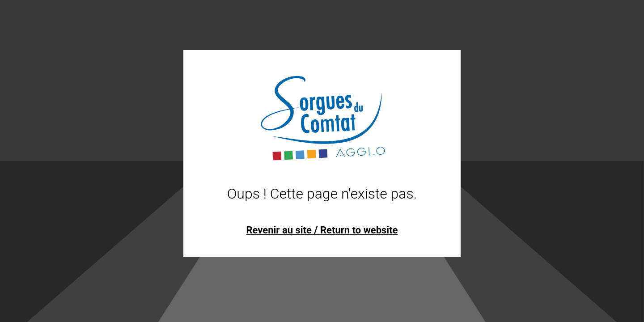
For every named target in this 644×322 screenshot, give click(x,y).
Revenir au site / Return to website (322, 230)
